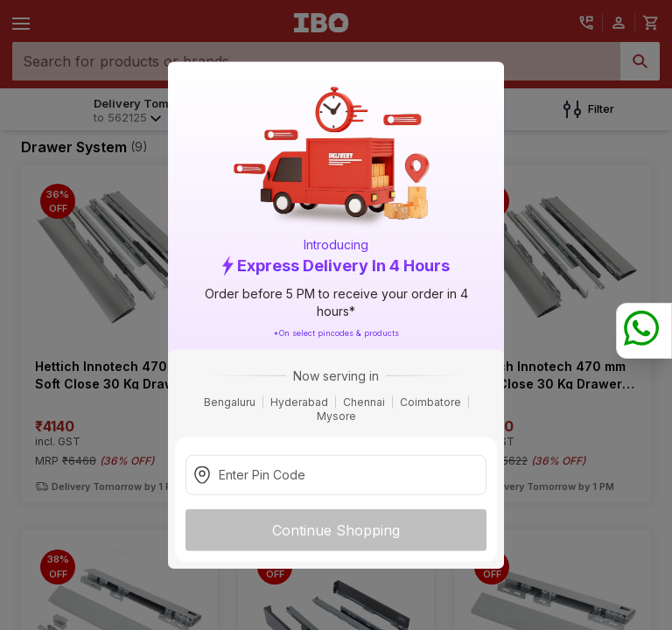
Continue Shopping (336, 529)
